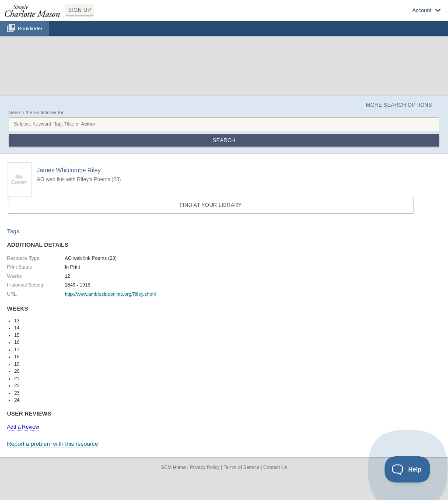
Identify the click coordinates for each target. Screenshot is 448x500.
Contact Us (275, 467)
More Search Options (399, 105)
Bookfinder (30, 28)
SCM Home (173, 467)
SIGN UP (80, 10)
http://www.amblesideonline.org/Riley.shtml (110, 294)
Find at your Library (210, 205)
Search (224, 140)
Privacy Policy (205, 467)
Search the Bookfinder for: (37, 112)
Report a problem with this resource (52, 444)
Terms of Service (241, 467)
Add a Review (23, 427)
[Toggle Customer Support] (408, 469)
